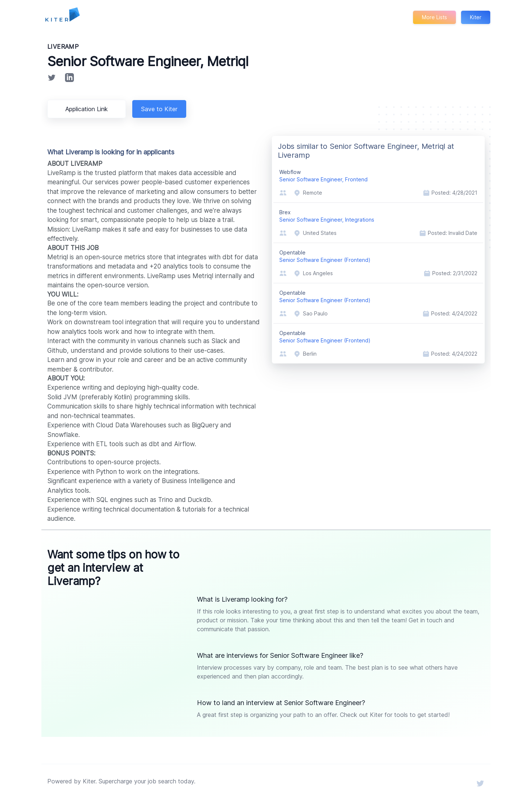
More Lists (434, 17)
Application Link (88, 109)
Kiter (475, 17)
